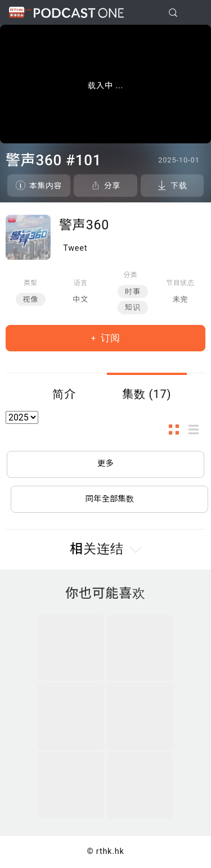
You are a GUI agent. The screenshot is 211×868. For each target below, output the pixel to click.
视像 (31, 299)
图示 (177, 430)
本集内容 (46, 186)
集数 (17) (147, 394)
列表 (197, 430)
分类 (131, 275)
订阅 (109, 338)
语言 (81, 283)
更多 (105, 464)
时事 (133, 291)
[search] (173, 13)
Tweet (75, 248)
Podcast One (79, 13)
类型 (31, 283)
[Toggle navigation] (194, 13)
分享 (112, 186)
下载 (179, 186)
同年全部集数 (110, 499)
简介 (64, 394)
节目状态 (180, 283)
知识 (133, 307)
